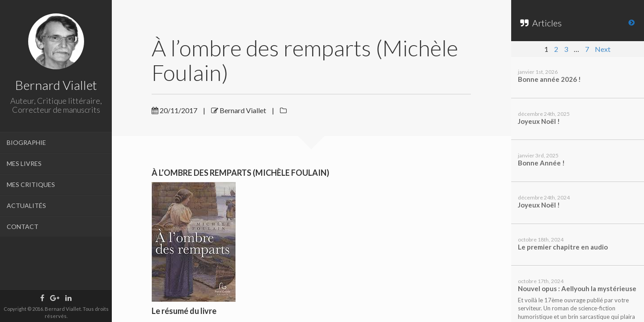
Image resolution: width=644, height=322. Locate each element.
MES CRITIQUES (31, 184)
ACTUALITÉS (26, 205)
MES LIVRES (24, 163)
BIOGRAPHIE (26, 142)
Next (603, 49)
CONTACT (23, 227)
